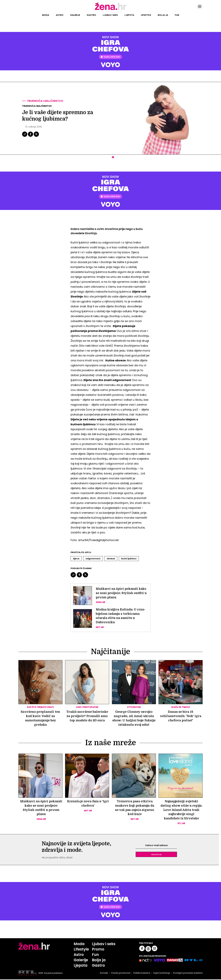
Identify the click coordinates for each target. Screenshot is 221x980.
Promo (98, 950)
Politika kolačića (141, 974)
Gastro (91, 15)
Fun (177, 15)
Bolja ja (163, 15)
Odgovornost (93, 559)
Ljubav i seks (110, 15)
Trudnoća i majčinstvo (45, 101)
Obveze (111, 559)
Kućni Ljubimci (129, 559)
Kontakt (104, 974)
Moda (46, 15)
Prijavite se (156, 855)
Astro (60, 15)
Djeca (76, 559)
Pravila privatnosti (120, 974)
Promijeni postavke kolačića (188, 974)
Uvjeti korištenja (161, 974)
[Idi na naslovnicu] (111, 10)
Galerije (75, 15)
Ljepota (129, 15)
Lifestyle (146, 15)
